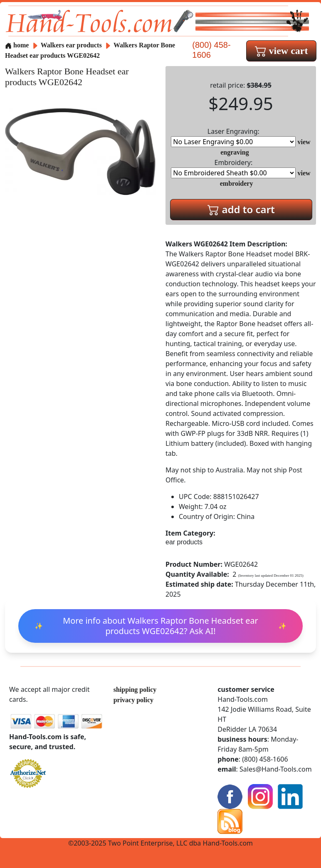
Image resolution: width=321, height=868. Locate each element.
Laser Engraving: (233, 137)
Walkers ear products (71, 45)
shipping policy (135, 690)
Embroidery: (233, 168)
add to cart (241, 209)
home (17, 45)
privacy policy (133, 700)
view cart (281, 51)
